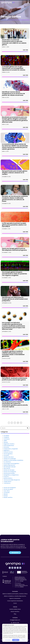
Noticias (6, 526)
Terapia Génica (7, 512)
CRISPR (5, 471)
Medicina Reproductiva (9, 496)
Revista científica (15, 612)
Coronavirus (7, 470)
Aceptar (16, 640)
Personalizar (8, 640)
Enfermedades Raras (9, 476)
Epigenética (7, 481)
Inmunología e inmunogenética (11, 494)
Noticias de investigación (10, 502)
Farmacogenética (8, 484)
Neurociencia (7, 499)
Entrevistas (6, 478)
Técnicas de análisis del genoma (12, 510)
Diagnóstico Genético (9, 474)
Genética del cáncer (9, 488)
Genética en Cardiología (10, 489)
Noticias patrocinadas (9, 504)
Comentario (7, 523)
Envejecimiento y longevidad (11, 479)
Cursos (15, 603)
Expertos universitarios (15, 598)
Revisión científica (8, 528)
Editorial (6, 525)
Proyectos (6, 507)
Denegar (23, 640)
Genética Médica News (15, 609)
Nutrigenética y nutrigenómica (11, 506)
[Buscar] (28, 459)
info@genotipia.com (15, 620)
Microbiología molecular (10, 497)
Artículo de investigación (10, 518)
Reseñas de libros (8, 509)
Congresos (6, 468)
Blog (15, 614)
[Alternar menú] (28, 3)
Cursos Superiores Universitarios (15, 601)
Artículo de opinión (8, 520)
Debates (6, 473)
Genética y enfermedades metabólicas (13, 491)
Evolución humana (8, 483)
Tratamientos (7, 514)
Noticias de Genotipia (9, 501)
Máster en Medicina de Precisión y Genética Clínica (15, 594)
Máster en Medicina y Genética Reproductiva (15, 596)
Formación (6, 486)
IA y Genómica (7, 492)
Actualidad (6, 466)
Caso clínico (7, 521)
